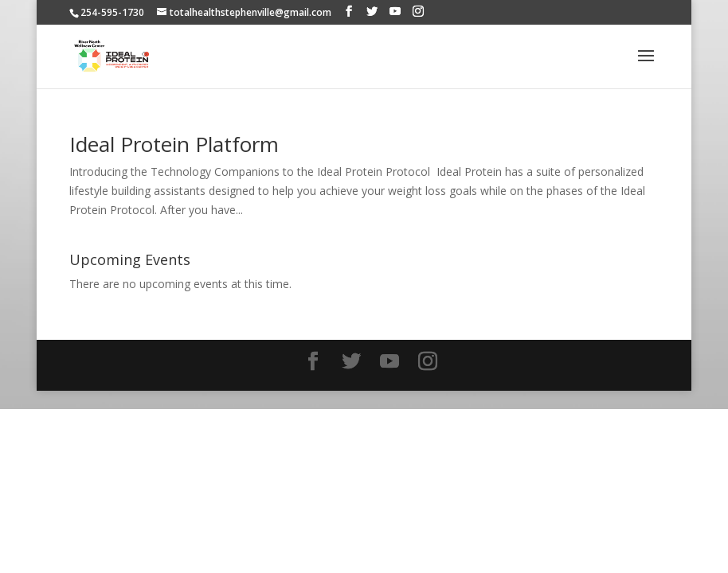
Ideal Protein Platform (174, 144)
